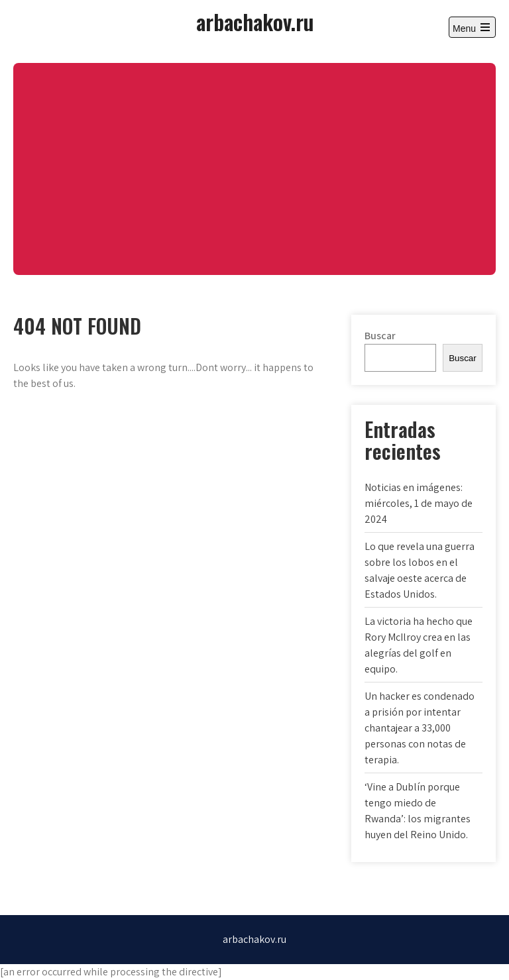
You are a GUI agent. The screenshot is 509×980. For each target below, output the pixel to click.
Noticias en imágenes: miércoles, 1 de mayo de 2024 (419, 503)
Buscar (380, 336)
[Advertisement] (254, 169)
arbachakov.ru (255, 22)
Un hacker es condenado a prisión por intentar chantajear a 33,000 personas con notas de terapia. (420, 728)
